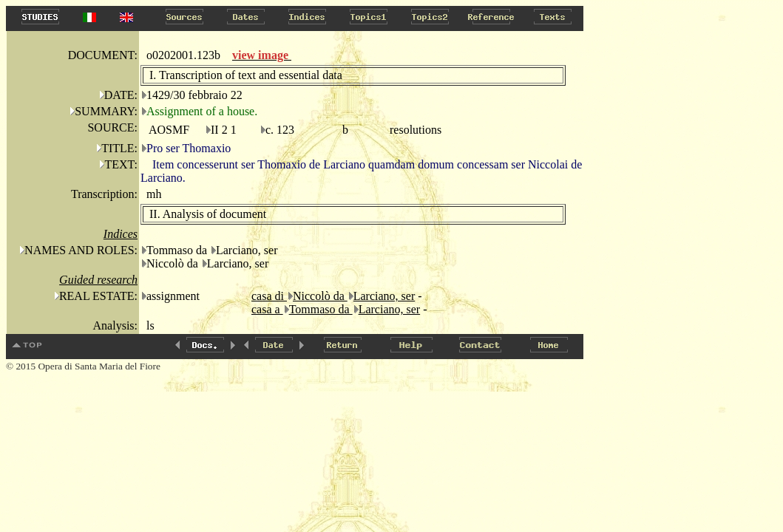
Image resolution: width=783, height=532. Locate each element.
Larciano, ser (384, 296)
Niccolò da (320, 296)
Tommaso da (321, 309)
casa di (269, 296)
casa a (267, 309)
